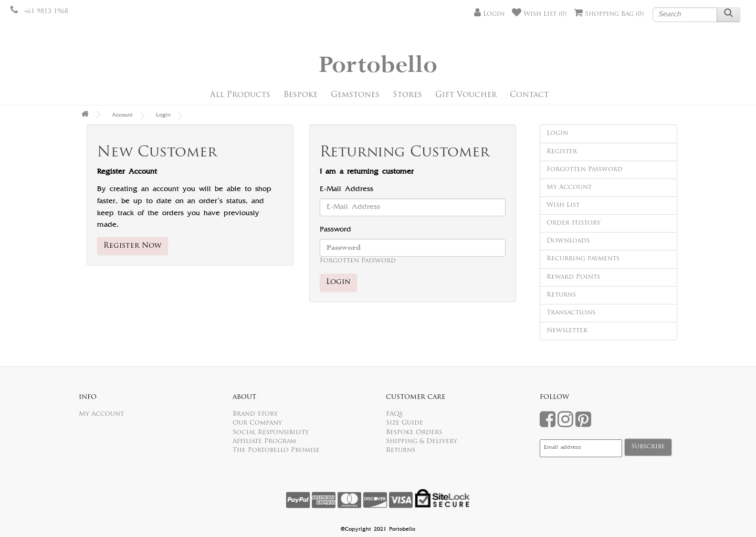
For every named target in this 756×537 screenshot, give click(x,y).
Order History (574, 223)
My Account (569, 187)
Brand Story (255, 414)
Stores (407, 95)
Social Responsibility (271, 433)
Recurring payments (583, 259)
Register (562, 152)
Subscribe (648, 447)
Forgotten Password (358, 261)
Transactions (571, 313)
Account (122, 115)
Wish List (563, 205)
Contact (529, 95)
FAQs (394, 414)
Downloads (568, 241)
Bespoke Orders (414, 433)
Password (335, 230)
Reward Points (573, 277)
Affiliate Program (264, 441)
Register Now (133, 246)
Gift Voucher (466, 95)
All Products (240, 95)
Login (163, 115)
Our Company (257, 423)
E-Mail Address (346, 189)
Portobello (378, 65)
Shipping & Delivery (422, 441)
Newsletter (567, 331)
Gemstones (355, 95)
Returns (561, 295)
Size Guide (405, 423)
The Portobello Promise (276, 450)
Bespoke (301, 95)
